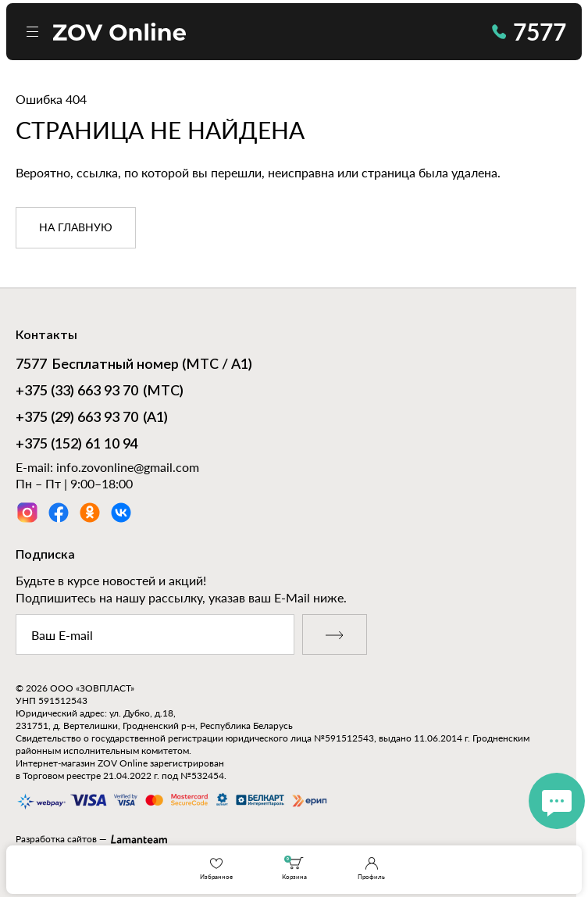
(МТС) (100, 392)
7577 (529, 31)
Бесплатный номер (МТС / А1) (134, 366)
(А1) (92, 419)
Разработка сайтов (56, 839)
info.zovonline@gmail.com (128, 467)
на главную (76, 228)
